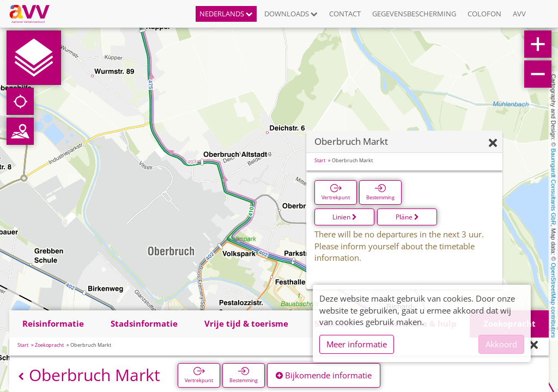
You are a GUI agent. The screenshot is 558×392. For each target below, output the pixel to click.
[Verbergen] (493, 143)
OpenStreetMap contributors (554, 300)
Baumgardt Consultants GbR (554, 187)
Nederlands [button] (226, 14)
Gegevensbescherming (414, 14)
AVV (519, 14)
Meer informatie (357, 344)
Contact (345, 14)
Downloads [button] (291, 14)
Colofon (484, 14)
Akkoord (501, 344)
